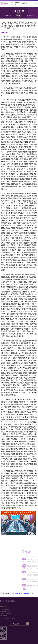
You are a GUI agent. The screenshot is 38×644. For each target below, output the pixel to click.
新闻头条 (8, 15)
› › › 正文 (23, 593)
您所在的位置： (6, 593)
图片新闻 (19, 15)
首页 (13, 593)
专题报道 (30, 15)
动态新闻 (19, 593)
